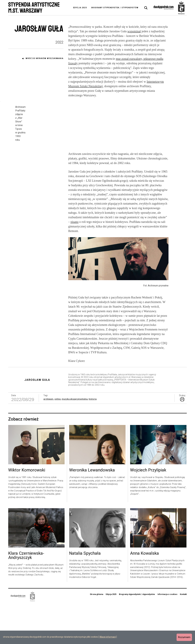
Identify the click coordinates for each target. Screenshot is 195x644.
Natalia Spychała (85, 593)
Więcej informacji (108, 637)
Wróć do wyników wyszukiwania (44, 58)
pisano (74, 262)
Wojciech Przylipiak (148, 510)
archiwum (48, 439)
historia (93, 439)
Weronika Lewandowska (92, 510)
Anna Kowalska (144, 593)
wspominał (134, 31)
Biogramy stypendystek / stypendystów (115, 8)
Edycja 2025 (80, 8)
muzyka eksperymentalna (75, 439)
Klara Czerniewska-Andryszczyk (26, 595)
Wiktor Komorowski (27, 510)
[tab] (146, 8)
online (58, 439)
